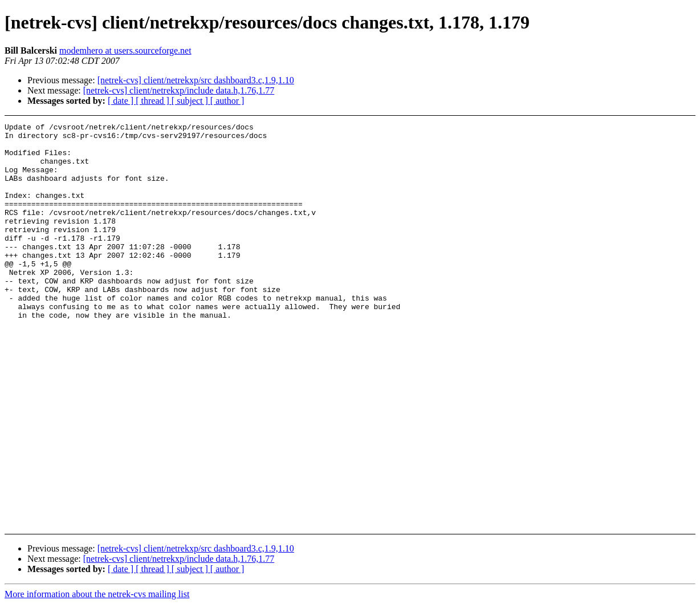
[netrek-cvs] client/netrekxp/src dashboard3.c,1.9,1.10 (196, 80)
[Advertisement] (627, 151)
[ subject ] (191, 101)
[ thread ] (154, 101)
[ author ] (227, 101)
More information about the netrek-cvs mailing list (97, 594)
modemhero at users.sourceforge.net (125, 50)
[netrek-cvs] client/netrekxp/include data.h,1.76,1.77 (179, 90)
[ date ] (122, 101)
